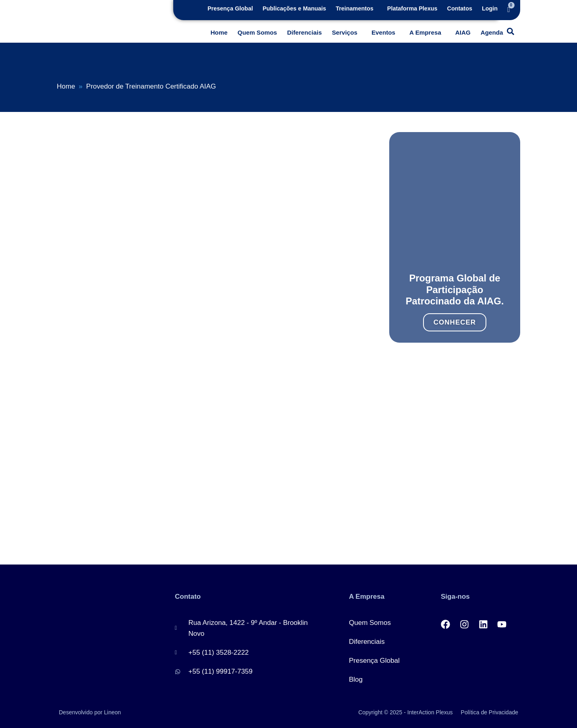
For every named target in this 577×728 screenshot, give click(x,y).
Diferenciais (305, 32)
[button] (357, 8)
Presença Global (230, 8)
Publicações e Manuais (295, 8)
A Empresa (425, 32)
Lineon (112, 712)
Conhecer (455, 315)
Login (490, 8)
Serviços (345, 32)
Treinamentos (355, 8)
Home (219, 32)
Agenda (492, 32)
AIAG (463, 32)
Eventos (383, 32)
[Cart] (509, 10)
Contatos (460, 8)
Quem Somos (257, 32)
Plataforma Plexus (412, 8)
